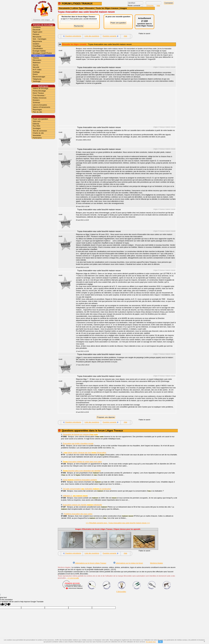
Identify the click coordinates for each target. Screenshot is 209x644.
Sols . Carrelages (39, 39)
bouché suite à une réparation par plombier (82, 471)
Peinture (36, 34)
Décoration (37, 60)
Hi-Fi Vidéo (37, 70)
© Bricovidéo (121, 592)
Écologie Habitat (39, 51)
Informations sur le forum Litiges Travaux (90, 563)
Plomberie (37, 27)
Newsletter (37, 135)
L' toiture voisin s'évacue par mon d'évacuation (85, 453)
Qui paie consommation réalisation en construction (87, 489)
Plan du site (37, 112)
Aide (158, 6)
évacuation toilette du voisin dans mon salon (82, 462)
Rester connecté (134, 6)
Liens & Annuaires (40, 105)
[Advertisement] (124, 107)
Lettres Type (77, 8)
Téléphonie (37, 79)
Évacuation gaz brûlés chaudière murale (78, 443)
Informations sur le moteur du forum (128, 563)
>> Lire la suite (73, 578)
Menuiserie (37, 37)
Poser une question (40, 119)
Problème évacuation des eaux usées (78, 514)
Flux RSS (36, 126)
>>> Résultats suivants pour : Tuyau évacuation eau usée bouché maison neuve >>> (118, 523)
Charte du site (38, 133)
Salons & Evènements (41, 107)
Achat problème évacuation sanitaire (80, 480)
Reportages (37, 110)
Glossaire (89, 8)
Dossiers (36, 100)
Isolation (36, 44)
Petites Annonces (40, 98)
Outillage (36, 72)
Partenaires (37, 138)
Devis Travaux (38, 93)
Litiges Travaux (39, 55)
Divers (35, 74)
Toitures (36, 58)
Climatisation (38, 48)
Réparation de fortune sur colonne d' (80, 434)
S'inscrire (150, 6)
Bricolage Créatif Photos (42, 53)
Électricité (37, 30)
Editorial (36, 124)
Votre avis (37, 121)
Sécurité (36, 67)
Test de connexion (40, 131)
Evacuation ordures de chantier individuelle (82, 505)
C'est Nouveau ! (39, 95)
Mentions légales (156, 563)
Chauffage (37, 46)
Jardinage (37, 81)
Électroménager (39, 77)
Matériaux (37, 63)
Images (123, 8)
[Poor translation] (7, 605)
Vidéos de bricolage (40, 88)
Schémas (36, 102)
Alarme (35, 65)
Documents (64, 8)
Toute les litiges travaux (107, 8)
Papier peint (37, 32)
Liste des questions (92, 36)
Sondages (37, 128)
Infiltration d (75, 496)
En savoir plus (151, 642)
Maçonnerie (37, 41)
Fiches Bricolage (39, 91)
